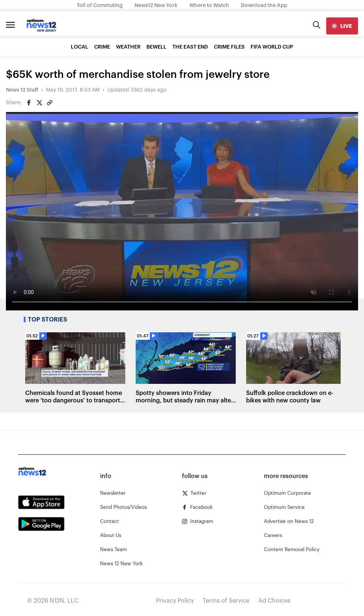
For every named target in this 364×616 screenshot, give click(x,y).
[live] (342, 26)
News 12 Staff (22, 90)
